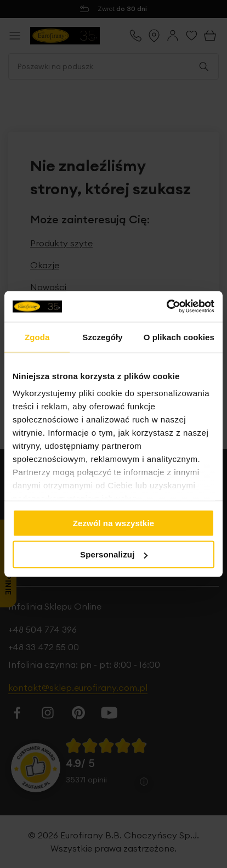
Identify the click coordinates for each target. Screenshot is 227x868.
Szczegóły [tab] (102, 337)
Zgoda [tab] (37, 337)
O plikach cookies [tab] (179, 337)
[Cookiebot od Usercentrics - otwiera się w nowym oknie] (166, 307)
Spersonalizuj (114, 554)
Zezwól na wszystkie (114, 523)
